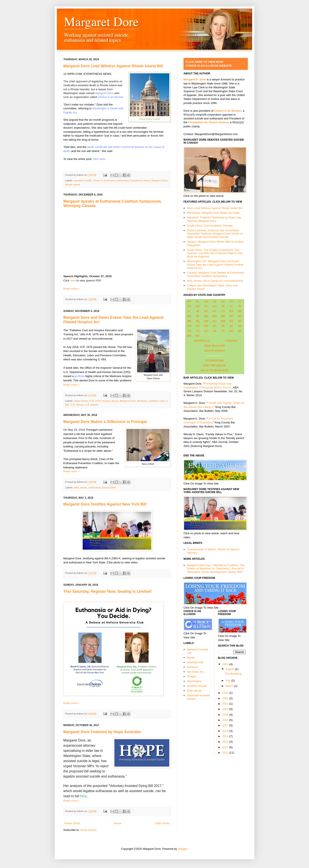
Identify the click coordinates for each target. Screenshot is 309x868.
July (228, 681)
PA (214, 326)
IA (231, 306)
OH (189, 326)
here (73, 281)
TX (198, 331)
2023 (226, 693)
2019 (226, 715)
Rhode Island (72, 184)
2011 (226, 753)
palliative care (157, 401)
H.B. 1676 (95, 401)
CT (240, 301)
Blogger (182, 849)
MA (231, 311)
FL (206, 306)
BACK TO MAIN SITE (215, 370)
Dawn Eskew (81, 401)
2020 (226, 709)
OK (198, 326)
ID (240, 306)
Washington (194, 681)
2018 (226, 720)
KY (215, 311)
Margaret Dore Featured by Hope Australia (102, 732)
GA (215, 306)
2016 (226, 731)
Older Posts (162, 823)
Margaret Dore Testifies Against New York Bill (105, 504)
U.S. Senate (92, 405)
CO (232, 301)
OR (206, 326)
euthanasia (123, 180)
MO (214, 316)
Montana (192, 667)
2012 (226, 747)
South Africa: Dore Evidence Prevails (210, 226)
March (230, 686)
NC (240, 316)
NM (223, 321)
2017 (226, 725)
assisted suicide (83, 180)
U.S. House (77, 405)
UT (206, 331)
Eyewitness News (140, 180)
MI (198, 316)
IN (198, 311)
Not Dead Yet (195, 672)
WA (231, 331)
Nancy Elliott (109, 487)
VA (214, 331)
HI (223, 306)
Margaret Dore (104, 93)
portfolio (79, 376)
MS (223, 316)
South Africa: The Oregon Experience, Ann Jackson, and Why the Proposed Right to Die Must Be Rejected (215, 253)
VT (223, 331)
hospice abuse (110, 401)
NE (198, 321)
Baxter (191, 658)
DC (189, 306)
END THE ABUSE (215, 365)
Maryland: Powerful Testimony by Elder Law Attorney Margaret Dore (214, 219)
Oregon (192, 676)
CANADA (231, 341)
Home (118, 823)
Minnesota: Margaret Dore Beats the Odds (213, 213)
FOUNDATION (215, 360)
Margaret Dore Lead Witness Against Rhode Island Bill (113, 66)
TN (189, 331)
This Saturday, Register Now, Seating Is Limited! (108, 591)
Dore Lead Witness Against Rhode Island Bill (215, 208)
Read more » (71, 289)
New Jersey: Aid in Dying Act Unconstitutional (215, 281)
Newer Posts (72, 823)
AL (198, 301)
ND (189, 321)
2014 (226, 736)
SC (231, 326)
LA (223, 311)
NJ (215, 321)
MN (206, 316)
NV (231, 321)
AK (189, 301)
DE (198, 306)
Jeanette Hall (195, 662)
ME (189, 316)
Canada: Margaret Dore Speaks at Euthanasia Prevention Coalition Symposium (216, 274)
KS (206, 311)
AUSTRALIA (202, 341)
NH (206, 321)
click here (99, 159)
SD (240, 326)
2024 (226, 664)
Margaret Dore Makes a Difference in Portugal (105, 422)
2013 (226, 742)
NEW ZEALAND (215, 346)
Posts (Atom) (89, 830)
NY (240, 321)
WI (240, 331)
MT (231, 316)
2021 (226, 704)
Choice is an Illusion (110, 97)
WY (198, 336)
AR (206, 301)
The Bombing (233, 674)
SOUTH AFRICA (215, 351)
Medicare (142, 401)
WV (189, 336)
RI (223, 326)
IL (189, 311)
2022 (226, 698)
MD (240, 311)
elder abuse (80, 487)
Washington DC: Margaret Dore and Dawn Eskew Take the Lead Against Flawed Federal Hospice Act (215, 265)
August (230, 669)
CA (223, 301)
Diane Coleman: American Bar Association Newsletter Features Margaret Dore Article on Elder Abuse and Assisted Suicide (215, 234)
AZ (214, 301)
